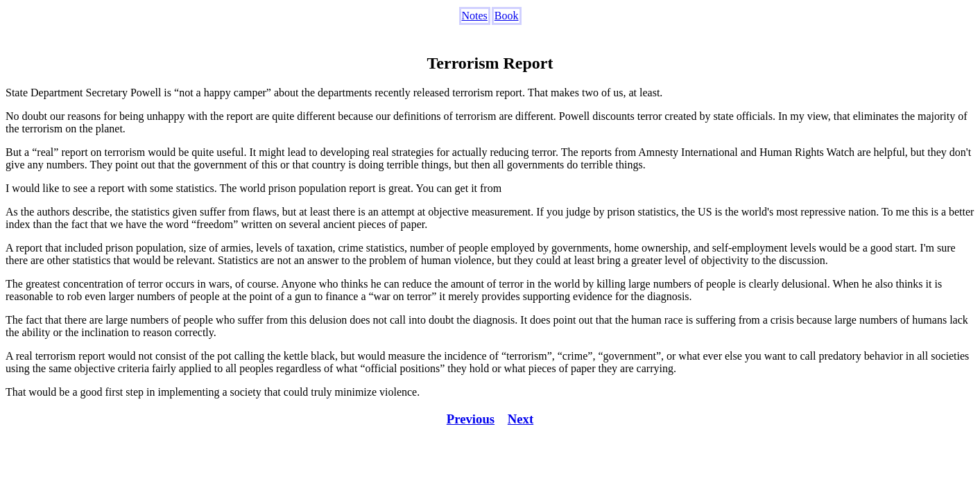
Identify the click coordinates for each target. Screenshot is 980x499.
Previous (471, 419)
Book (507, 16)
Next (521, 419)
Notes (475, 16)
